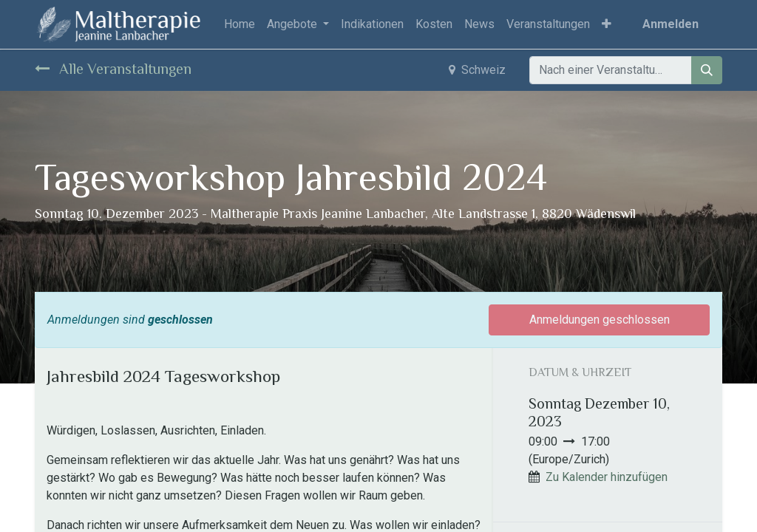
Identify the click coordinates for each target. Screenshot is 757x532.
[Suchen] (707, 70)
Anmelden (671, 24)
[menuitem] (240, 24)
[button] (607, 24)
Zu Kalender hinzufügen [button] (607, 477)
